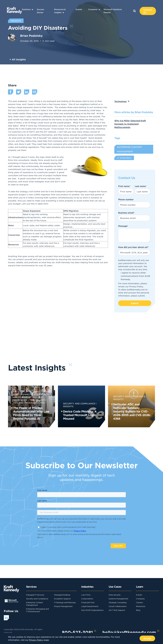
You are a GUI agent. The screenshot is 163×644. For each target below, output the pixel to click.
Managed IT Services (35, 595)
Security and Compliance (79, 403)
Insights (39, 403)
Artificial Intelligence (28, 391)
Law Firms (86, 595)
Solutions (26, 9)
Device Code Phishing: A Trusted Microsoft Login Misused (80, 415)
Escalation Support (62, 599)
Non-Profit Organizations (92, 610)
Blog (138, 610)
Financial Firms (88, 602)
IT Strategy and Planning (65, 602)
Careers (139, 602)
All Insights (19, 59)
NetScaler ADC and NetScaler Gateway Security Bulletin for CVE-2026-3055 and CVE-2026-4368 (132, 411)
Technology (121, 101)
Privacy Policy (136, 286)
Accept (147, 638)
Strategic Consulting (118, 602)
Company (93, 9)
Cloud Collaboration (118, 606)
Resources (141, 606)
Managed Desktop (62, 595)
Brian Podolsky (31, 36)
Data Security (115, 595)
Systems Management (118, 599)
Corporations (87, 599)
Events (79, 9)
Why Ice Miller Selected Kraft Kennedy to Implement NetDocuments (130, 124)
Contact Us (148, 11)
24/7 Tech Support (117, 610)
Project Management (63, 606)
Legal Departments (90, 606)
